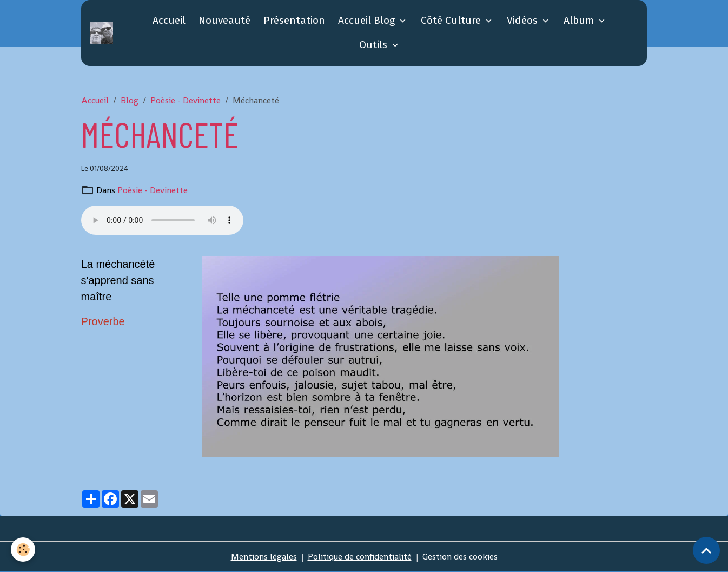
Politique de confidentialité (360, 557)
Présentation (294, 20)
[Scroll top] (706, 550)
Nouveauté (224, 20)
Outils (375, 45)
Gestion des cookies (460, 557)
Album (580, 20)
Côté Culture (452, 20)
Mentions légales (264, 557)
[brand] (103, 33)
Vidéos (524, 20)
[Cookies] (23, 550)
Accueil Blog (368, 20)
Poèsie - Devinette (186, 100)
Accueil (169, 20)
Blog (130, 100)
